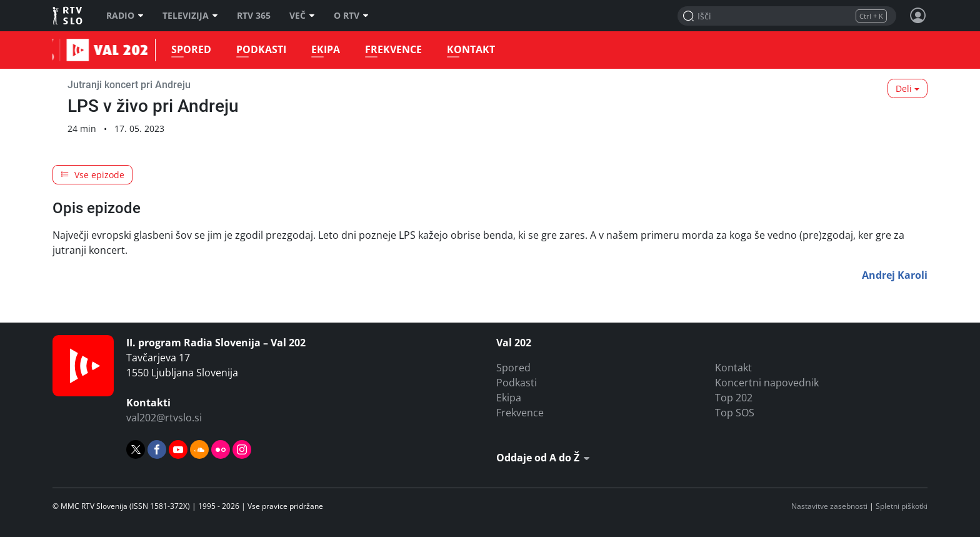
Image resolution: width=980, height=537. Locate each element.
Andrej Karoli (895, 275)
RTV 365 (254, 16)
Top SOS (735, 413)
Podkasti (258, 50)
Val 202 (68, 50)
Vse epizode (92, 175)
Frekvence (390, 50)
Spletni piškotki (902, 506)
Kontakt (468, 50)
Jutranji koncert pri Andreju (129, 85)
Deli (904, 88)
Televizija (190, 16)
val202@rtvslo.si (164, 418)
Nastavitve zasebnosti (829, 506)
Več (302, 16)
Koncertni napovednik (767, 383)
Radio (125, 16)
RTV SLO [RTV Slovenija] (68, 16)
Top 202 (734, 398)
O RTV (351, 16)
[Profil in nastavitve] (918, 16)
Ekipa (322, 50)
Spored (188, 50)
